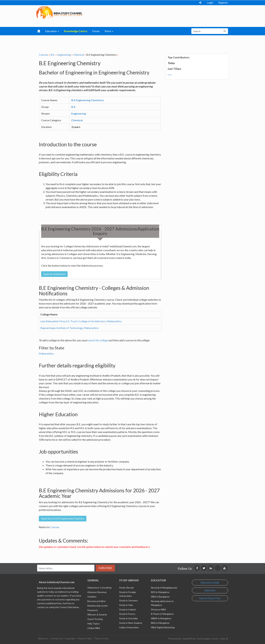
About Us (43, 638)
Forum (96, 31)
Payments (93, 610)
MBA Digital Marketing (163, 627)
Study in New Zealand (131, 623)
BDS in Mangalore (160, 592)
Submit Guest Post (210, 598)
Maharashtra (46, 353)
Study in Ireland (127, 609)
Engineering (64, 55)
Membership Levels (98, 606)
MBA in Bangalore (160, 597)
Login (210, 3)
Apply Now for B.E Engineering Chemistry (63, 518)
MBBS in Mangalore (161, 618)
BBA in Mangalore (160, 623)
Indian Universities (129, 627)
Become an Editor (97, 601)
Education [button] (52, 31)
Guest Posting (95, 619)
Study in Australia (128, 618)
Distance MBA (159, 609)
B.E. (53, 55)
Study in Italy (126, 605)
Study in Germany (128, 600)
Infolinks (92, 597)
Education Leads (210, 582)
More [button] (109, 31)
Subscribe (105, 568)
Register (223, 3)
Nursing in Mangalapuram (164, 588)
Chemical (79, 55)
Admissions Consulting (99, 588)
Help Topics (94, 624)
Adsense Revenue (97, 592)
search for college (98, 340)
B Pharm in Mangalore (162, 614)
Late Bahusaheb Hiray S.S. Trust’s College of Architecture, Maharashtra (81, 321)
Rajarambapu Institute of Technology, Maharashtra (69, 328)
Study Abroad (126, 588)
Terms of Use (101, 638)
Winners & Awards (97, 614)
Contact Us (56, 638)
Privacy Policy (85, 638)
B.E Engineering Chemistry (88, 100)
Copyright (70, 638)
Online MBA (94, 628)
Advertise (210, 590)
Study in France (127, 614)
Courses (44, 55)
